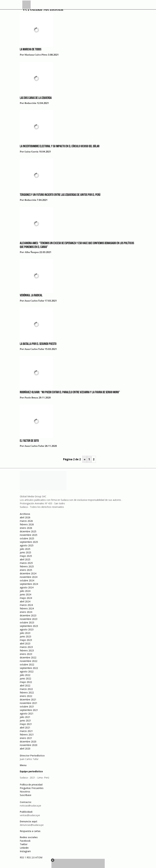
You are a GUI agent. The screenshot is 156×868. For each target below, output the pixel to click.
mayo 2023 (26, 640)
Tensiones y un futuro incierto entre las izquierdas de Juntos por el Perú (60, 195)
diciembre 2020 (28, 742)
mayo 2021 (26, 724)
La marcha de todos (31, 50)
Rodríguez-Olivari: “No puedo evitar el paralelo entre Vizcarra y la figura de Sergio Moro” (70, 392)
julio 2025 (25, 549)
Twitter (24, 844)
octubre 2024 (27, 580)
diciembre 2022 (28, 657)
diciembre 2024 (28, 573)
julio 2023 (25, 633)
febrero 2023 (27, 650)
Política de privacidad (31, 785)
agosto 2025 (27, 545)
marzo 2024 (26, 605)
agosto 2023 (27, 629)
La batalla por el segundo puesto (38, 344)
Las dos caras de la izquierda (36, 98)
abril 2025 (25, 559)
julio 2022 (25, 675)
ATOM (39, 857)
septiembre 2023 (29, 626)
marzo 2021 (26, 731)
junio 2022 (25, 678)
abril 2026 (25, 517)
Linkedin (24, 848)
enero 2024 (26, 612)
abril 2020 (25, 749)
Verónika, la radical (31, 296)
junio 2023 (25, 636)
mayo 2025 (26, 556)
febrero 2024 (27, 608)
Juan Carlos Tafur (34, 301)
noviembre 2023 (29, 619)
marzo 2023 (26, 647)
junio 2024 (25, 594)
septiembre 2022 (29, 668)
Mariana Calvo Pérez (36, 55)
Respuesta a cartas (30, 831)
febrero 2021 (27, 735)
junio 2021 (25, 720)
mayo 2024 (26, 598)
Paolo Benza (31, 398)
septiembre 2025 (29, 542)
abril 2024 (25, 601)
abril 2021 (25, 728)
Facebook (25, 841)
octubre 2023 (27, 622)
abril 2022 (25, 685)
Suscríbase (26, 795)
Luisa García (32, 152)
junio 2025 (25, 552)
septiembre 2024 (29, 584)
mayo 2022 (26, 682)
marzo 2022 (26, 689)
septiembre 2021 (29, 710)
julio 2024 (25, 591)
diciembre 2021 (28, 699)
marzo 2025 (26, 563)
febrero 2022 (27, 692)
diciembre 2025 (28, 531)
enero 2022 (26, 696)
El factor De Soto (29, 441)
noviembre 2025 (29, 535)
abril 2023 (25, 643)
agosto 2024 (27, 587)
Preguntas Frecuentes (32, 788)
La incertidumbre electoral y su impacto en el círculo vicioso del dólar (60, 146)
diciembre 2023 (28, 615)
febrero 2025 (27, 566)
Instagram (25, 851)
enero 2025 (26, 570)
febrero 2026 (27, 524)
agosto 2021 (27, 713)
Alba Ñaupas (32, 252)
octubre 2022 (27, 664)
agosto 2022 (27, 671)
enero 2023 (26, 654)
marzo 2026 (26, 521)
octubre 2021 (27, 706)
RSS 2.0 (31, 857)
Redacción (30, 103)
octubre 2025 (27, 538)
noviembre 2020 (29, 745)
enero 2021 (26, 738)
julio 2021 (25, 717)
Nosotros (25, 792)
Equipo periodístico (31, 771)
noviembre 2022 (29, 661)
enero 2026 (26, 528)
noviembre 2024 (29, 577)
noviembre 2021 (29, 703)
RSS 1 (23, 857)
